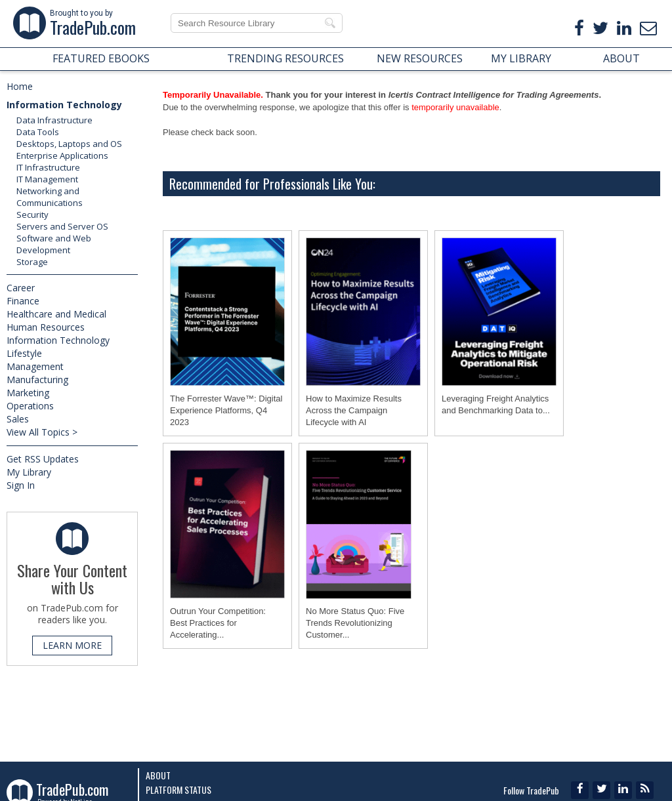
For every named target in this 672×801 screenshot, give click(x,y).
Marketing (28, 393)
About (158, 775)
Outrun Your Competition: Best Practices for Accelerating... (218, 623)
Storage (32, 262)
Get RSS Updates (43, 459)
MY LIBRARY (521, 58)
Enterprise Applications (62, 155)
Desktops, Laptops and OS (69, 144)
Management (35, 366)
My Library (29, 472)
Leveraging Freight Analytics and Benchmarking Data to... (496, 404)
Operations (30, 406)
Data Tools (38, 132)
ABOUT (621, 58)
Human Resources (46, 327)
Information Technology (64, 105)
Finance (23, 301)
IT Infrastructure (48, 167)
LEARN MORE (72, 645)
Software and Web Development (54, 244)
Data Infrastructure (54, 120)
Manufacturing (37, 380)
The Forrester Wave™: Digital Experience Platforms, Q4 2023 (226, 410)
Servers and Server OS (62, 226)
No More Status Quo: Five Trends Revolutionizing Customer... (355, 623)
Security (32, 215)
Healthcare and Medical (56, 314)
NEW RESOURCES (420, 58)
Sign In (21, 485)
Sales (18, 419)
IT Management (47, 179)
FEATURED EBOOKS (101, 58)
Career (21, 288)
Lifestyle (24, 353)
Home (20, 86)
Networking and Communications (50, 197)
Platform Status (178, 790)
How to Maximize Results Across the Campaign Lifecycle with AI (354, 410)
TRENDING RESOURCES (285, 58)
